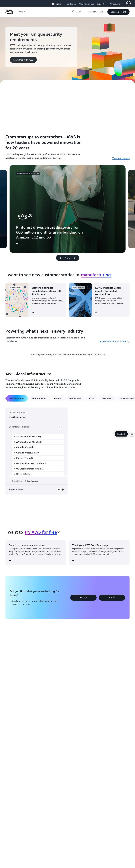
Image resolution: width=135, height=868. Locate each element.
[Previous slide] (59, 258)
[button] (118, 12)
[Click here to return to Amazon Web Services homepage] (9, 13)
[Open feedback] (132, 434)
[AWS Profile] (128, 3)
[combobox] (97, 275)
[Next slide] (76, 258)
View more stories (121, 158)
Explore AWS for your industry (115, 341)
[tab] (17, 398)
